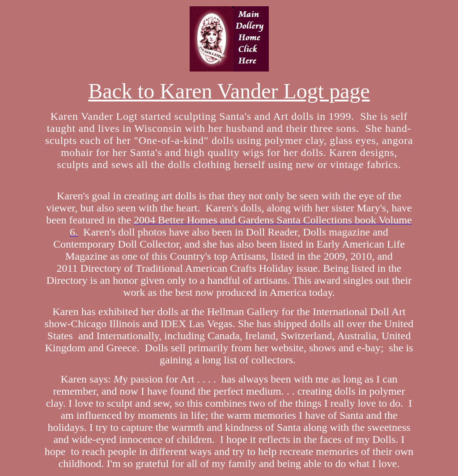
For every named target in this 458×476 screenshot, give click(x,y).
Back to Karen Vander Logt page (229, 91)
